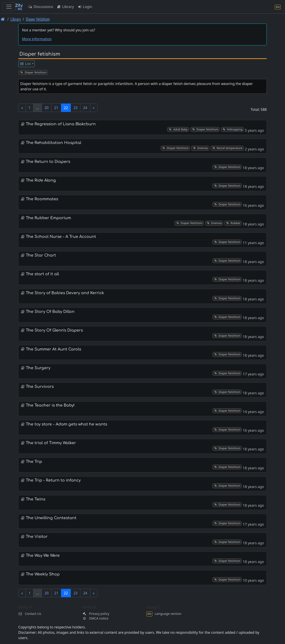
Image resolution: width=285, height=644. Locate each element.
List (25, 64)
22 (66, 108)
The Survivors (40, 387)
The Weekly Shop (43, 574)
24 (85, 108)
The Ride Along (41, 180)
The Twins (36, 499)
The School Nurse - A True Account (61, 237)
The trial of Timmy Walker (51, 443)
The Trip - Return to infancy (53, 480)
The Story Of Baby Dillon (50, 312)
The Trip (34, 462)
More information (37, 39)
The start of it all (42, 274)
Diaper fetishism (38, 19)
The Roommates (42, 199)
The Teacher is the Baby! (50, 405)
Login (85, 7)
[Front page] (3, 19)
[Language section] (278, 7)
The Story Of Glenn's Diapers (54, 330)
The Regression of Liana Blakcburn (61, 124)
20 (47, 108)
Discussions (41, 7)
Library (65, 7)
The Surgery (38, 368)
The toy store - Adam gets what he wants (66, 424)
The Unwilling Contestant (51, 518)
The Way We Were (43, 556)
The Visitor (37, 537)
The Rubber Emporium (48, 218)
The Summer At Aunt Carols (53, 349)
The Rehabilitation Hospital (54, 143)
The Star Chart (41, 255)
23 (75, 108)
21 (56, 108)
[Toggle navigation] (9, 7)
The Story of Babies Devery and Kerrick (65, 293)
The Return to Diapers (48, 162)
